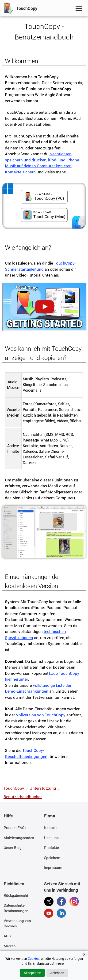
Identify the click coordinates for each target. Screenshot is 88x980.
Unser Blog (13, 847)
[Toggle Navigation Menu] (79, 8)
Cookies (34, 959)
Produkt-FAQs (15, 828)
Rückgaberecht (16, 895)
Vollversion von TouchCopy (41, 715)
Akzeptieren (32, 973)
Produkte (52, 847)
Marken (10, 946)
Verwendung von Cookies (17, 923)
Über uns (51, 838)
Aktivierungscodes (19, 838)
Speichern (52, 858)
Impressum (53, 867)
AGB (7, 936)
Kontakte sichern (20, 172)
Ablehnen (57, 973)
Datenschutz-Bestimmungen (16, 908)
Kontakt (50, 828)
